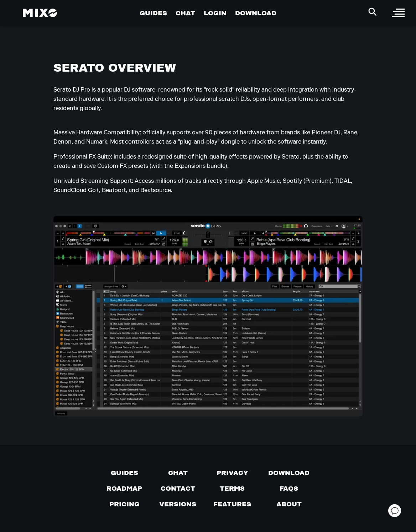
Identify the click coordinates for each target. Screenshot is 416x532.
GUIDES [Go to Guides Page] (153, 13)
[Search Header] (373, 12)
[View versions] (178, 504)
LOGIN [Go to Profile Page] (215, 13)
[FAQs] (289, 489)
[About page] (289, 504)
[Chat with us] (178, 473)
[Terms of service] (232, 489)
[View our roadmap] (124, 489)
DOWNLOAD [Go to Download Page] (256, 13)
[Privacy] (232, 473)
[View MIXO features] (232, 504)
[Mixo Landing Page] (40, 13)
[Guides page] (124, 473)
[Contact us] (178, 489)
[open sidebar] (398, 13)
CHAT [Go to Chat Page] (185, 13)
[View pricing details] (124, 504)
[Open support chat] (395, 511)
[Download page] (289, 473)
